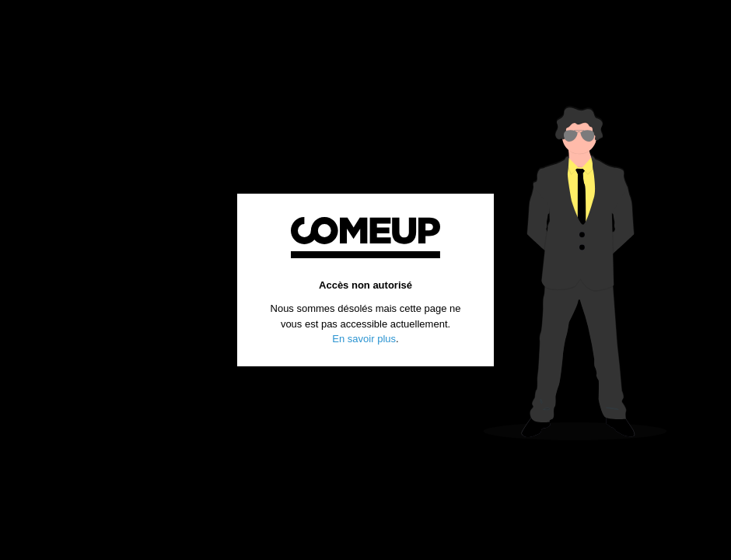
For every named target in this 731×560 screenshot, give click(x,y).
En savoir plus (364, 339)
